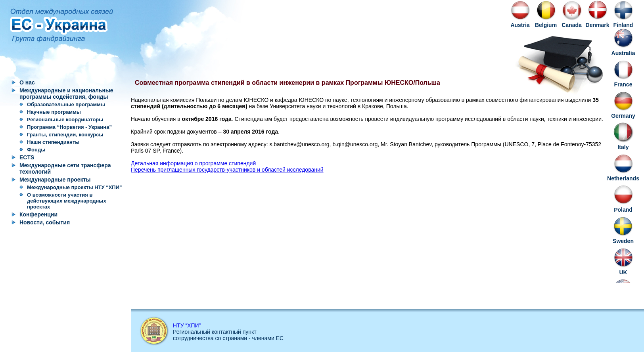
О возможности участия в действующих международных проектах (67, 201)
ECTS (27, 157)
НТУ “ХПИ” (187, 325)
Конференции (38, 214)
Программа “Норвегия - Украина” (69, 127)
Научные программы (54, 112)
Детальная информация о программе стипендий (193, 163)
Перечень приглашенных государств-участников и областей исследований (227, 170)
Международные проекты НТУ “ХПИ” (75, 187)
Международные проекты (55, 180)
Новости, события (45, 222)
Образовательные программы (66, 104)
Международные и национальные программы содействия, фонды (66, 94)
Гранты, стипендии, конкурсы (65, 135)
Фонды (36, 150)
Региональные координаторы (65, 120)
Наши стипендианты (53, 142)
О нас (27, 82)
